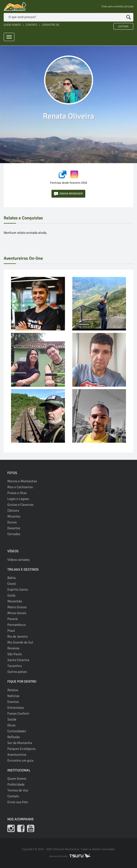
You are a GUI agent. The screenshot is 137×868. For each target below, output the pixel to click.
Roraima (13, 648)
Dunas (12, 522)
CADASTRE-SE (51, 25)
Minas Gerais (17, 613)
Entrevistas (16, 708)
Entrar (123, 27)
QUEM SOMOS (12, 25)
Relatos (13, 690)
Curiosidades (17, 731)
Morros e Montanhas (22, 481)
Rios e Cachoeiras (20, 487)
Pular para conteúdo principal (117, 6)
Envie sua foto (18, 802)
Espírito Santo (18, 590)
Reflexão (14, 737)
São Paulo (15, 654)
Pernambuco (17, 625)
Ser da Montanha (20, 743)
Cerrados (14, 534)
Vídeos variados (19, 560)
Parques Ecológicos (21, 749)
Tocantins (15, 666)
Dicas (11, 725)
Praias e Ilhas (17, 493)
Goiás (11, 595)
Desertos (14, 528)
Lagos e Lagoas (18, 499)
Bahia (12, 578)
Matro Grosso (17, 607)
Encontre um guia (20, 761)
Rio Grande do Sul (20, 642)
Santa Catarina (18, 660)
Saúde (12, 719)
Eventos (13, 702)
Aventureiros (17, 755)
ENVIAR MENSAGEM (68, 194)
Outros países (17, 672)
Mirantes (14, 516)
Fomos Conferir (18, 714)
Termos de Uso (18, 790)
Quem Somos (17, 779)
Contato (13, 796)
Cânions (13, 511)
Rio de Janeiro (18, 637)
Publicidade (16, 784)
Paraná (12, 619)
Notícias (13, 696)
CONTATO (31, 25)
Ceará (12, 584)
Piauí (11, 631)
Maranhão (15, 601)
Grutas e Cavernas (20, 505)
